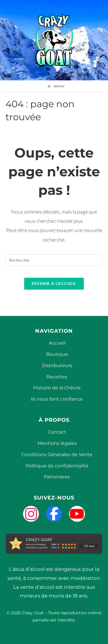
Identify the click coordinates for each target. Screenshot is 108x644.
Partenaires (57, 477)
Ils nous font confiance (57, 399)
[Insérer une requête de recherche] (54, 260)
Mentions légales (57, 443)
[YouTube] (77, 514)
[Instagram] (31, 514)
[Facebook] (54, 514)
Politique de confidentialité (57, 466)
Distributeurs (57, 366)
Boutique (57, 354)
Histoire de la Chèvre (57, 388)
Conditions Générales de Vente (57, 455)
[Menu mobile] (54, 86)
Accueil (57, 343)
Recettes (57, 377)
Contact (57, 432)
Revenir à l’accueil (54, 284)
